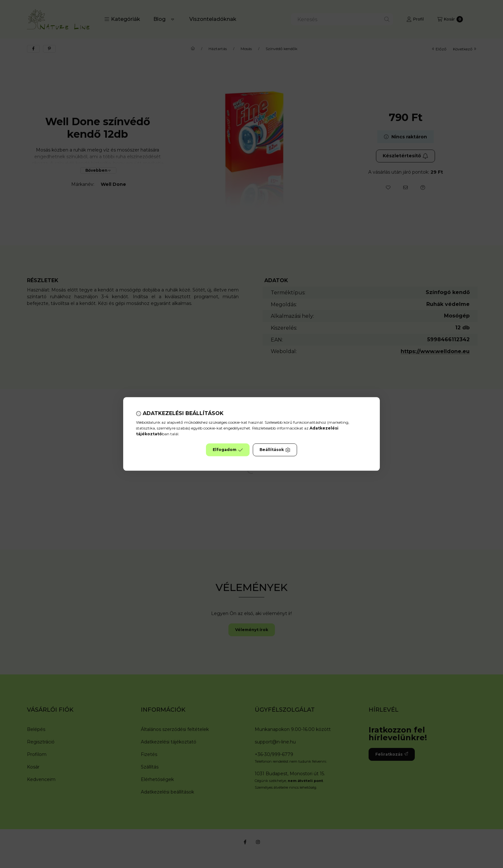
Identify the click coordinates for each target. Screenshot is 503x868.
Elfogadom (228, 450)
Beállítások (275, 450)
